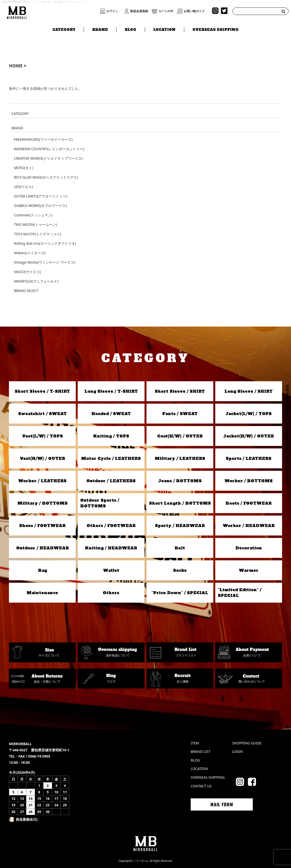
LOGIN (238, 751)
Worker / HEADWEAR (249, 526)
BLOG (131, 29)
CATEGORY (64, 29)
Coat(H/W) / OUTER (180, 436)
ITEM (195, 743)
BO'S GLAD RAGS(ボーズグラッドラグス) (46, 177)
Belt (180, 548)
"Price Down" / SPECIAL (180, 593)
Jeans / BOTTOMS (180, 481)
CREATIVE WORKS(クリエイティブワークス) (48, 158)
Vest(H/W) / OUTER (42, 458)
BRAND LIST (200, 751)
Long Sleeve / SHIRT (249, 391)
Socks (180, 570)
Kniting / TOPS (111, 436)
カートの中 (166, 11)
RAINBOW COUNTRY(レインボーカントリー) (49, 149)
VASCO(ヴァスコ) (27, 272)
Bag (42, 570)
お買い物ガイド (194, 11)
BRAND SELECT (26, 291)
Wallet (111, 570)
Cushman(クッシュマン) (33, 215)
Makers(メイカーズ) (30, 253)
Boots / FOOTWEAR (249, 503)
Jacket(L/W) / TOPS (249, 414)
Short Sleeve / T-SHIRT (42, 391)
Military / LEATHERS (180, 458)
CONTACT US (201, 786)
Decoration (249, 548)
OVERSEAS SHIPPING (216, 29)
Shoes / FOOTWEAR (42, 526)
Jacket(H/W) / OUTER (249, 436)
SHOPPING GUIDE (247, 743)
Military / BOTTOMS (42, 503)
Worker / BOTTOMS (249, 481)
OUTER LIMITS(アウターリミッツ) (40, 196)
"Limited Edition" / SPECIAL (240, 592)
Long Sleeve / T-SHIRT (111, 391)
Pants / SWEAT (180, 414)
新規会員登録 (139, 11)
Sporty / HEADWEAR (180, 526)
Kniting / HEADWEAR (111, 548)
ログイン (112, 11)
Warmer (249, 570)
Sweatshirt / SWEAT (42, 414)
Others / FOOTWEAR (111, 526)
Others (111, 593)
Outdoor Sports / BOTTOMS (100, 503)
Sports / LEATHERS (249, 458)
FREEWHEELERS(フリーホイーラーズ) (43, 139)
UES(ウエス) (23, 187)
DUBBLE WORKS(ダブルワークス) (40, 206)
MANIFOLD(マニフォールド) (36, 281)
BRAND (100, 29)
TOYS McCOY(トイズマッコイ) (38, 234)
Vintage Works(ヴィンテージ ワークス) (45, 262)
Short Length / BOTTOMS (180, 503)
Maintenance (42, 593)
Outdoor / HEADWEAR (42, 548)
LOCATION (164, 29)
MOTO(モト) (24, 168)
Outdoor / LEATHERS (111, 481)
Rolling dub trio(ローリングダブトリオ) (45, 243)
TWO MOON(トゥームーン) (35, 224)
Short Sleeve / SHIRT (180, 391)
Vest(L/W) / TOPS (42, 436)
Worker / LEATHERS (42, 481)
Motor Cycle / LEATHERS (111, 458)
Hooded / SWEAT (111, 414)
